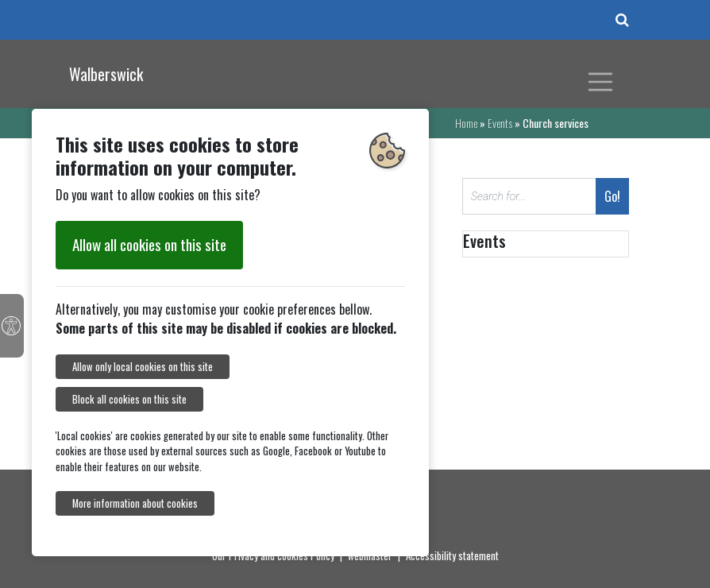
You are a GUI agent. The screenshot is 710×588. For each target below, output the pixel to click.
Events (500, 123)
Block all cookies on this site (129, 399)
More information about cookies (135, 503)
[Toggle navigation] (600, 82)
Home (466, 123)
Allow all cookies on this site (149, 244)
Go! (612, 196)
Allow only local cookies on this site (143, 367)
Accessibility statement (452, 555)
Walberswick (106, 74)
